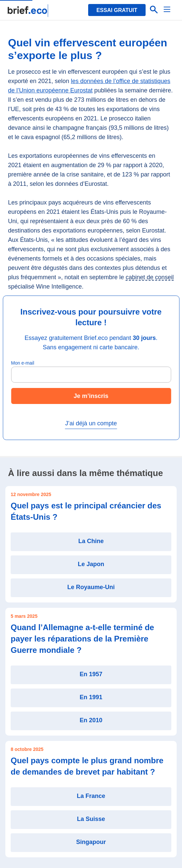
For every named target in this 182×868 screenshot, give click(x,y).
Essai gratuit (117, 10)
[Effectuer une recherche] (154, 10)
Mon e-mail (23, 363)
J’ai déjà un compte (91, 423)
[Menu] (167, 10)
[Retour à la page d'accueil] (28, 11)
